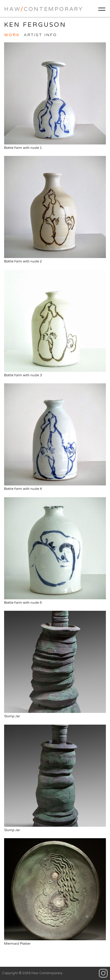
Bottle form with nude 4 (55, 437)
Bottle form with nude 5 (55, 551)
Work (12, 35)
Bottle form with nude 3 (55, 323)
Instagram (103, 973)
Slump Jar (55, 664)
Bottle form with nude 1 (55, 96)
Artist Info (40, 35)
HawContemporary (44, 9)
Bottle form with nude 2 (55, 210)
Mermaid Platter (55, 892)
